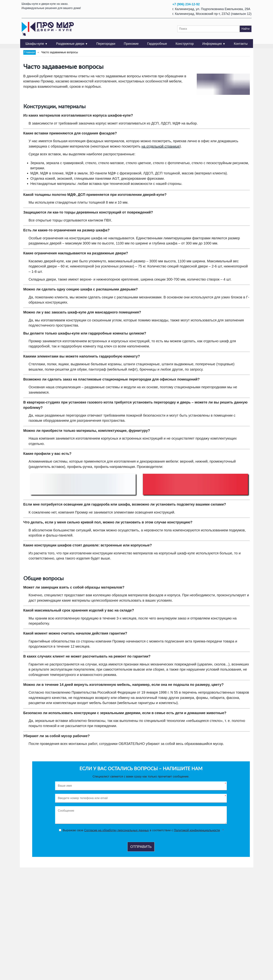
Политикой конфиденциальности (197, 830)
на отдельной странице (161, 146)
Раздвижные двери (72, 44)
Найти (246, 29)
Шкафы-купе (37, 44)
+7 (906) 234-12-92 (186, 4)
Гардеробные (157, 44)
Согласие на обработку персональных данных (117, 830)
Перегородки (106, 44)
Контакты (241, 44)
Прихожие (131, 44)
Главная (30, 52)
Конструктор (185, 44)
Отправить (141, 847)
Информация (214, 44)
